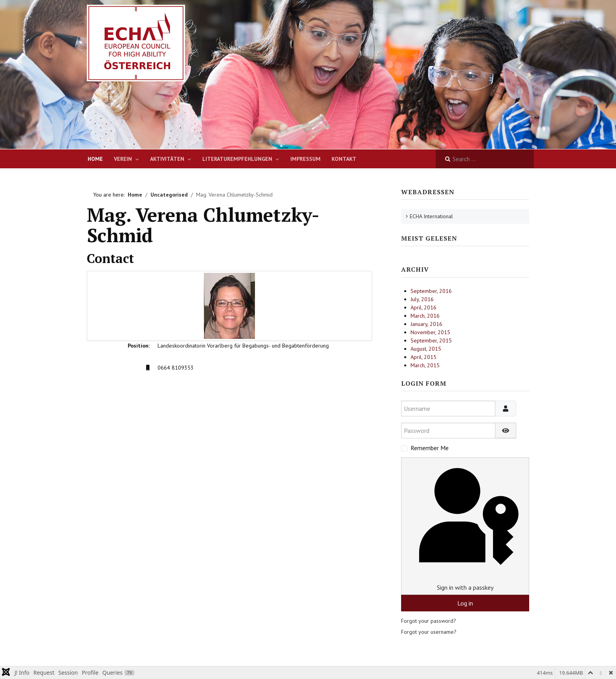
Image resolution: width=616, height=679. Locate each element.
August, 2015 (426, 349)
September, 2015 (431, 340)
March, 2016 (425, 316)
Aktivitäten (167, 159)
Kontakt (344, 159)
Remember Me (430, 448)
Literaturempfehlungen (237, 159)
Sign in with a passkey (465, 526)
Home (95, 159)
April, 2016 (423, 307)
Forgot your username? (429, 632)
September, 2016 (431, 291)
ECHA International (431, 216)
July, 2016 (422, 299)
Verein (123, 159)
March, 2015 (425, 365)
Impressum (305, 159)
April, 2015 (423, 357)
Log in (465, 603)
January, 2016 (426, 324)
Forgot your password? (429, 621)
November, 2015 (430, 332)
